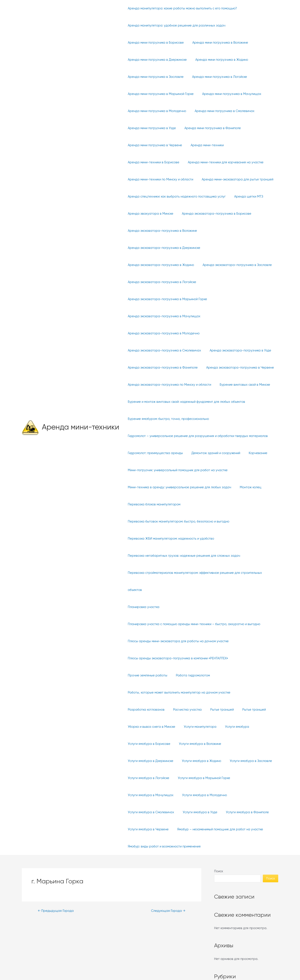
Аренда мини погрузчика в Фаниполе (209, 128)
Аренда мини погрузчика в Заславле (155, 77)
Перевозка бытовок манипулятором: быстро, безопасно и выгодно (177, 504)
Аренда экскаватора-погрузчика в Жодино (160, 248)
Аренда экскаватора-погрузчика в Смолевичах (163, 333)
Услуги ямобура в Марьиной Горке (153, 744)
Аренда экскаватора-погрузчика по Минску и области (168, 368)
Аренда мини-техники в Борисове (152, 162)
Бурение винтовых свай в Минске (242, 368)
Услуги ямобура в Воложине (197, 710)
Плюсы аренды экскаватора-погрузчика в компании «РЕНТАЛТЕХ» (177, 641)
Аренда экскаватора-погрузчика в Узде (237, 333)
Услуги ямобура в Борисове (148, 710)
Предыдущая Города (57, 877)
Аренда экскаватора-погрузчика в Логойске (161, 265)
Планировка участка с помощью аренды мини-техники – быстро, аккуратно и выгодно (193, 607)
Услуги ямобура (232, 693)
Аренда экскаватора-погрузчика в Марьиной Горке (166, 282)
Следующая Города (167, 877)
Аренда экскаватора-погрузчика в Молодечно (163, 316)
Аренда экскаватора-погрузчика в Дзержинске (239, 231)
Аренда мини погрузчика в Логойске (216, 77)
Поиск (219, 837)
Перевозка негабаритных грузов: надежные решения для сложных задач (183, 539)
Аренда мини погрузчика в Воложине (217, 43)
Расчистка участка (184, 675)
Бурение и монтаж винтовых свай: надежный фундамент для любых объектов (185, 385)
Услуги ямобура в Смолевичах (201, 761)
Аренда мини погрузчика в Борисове (155, 43)
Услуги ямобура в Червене (196, 778)
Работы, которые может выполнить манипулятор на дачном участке (218, 658)
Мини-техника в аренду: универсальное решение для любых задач (178, 470)
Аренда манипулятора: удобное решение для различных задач (176, 26)
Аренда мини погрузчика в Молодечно (156, 111)
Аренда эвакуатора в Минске (149, 214)
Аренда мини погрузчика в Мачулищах (229, 94)
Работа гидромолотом (144, 658)
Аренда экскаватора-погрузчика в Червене (237, 351)
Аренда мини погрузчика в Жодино (218, 60)
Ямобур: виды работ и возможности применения (163, 812)
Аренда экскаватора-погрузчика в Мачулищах (163, 299)
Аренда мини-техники (81, 410)
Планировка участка (143, 590)
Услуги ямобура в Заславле (194, 727)
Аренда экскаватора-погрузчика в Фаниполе (162, 351)
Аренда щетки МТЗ (245, 197)
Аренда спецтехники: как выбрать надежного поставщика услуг (176, 197)
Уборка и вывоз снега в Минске (150, 693)
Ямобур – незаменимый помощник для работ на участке (170, 795)
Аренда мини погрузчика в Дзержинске (156, 60)
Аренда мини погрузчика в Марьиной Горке (160, 94)
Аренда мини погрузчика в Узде (151, 128)
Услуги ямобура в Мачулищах (208, 744)
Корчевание (253, 436)
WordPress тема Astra (191, 971)
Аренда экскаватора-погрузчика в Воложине (161, 231)
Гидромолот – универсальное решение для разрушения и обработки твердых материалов (197, 419)
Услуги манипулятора (197, 693)
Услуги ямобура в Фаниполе (148, 778)
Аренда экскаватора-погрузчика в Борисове (213, 214)
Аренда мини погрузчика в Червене (154, 145)
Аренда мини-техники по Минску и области (159, 179)
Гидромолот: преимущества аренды (154, 436)
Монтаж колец (247, 470)
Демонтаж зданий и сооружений (213, 436)
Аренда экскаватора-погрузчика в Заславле (234, 248)
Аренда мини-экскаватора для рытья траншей (234, 179)
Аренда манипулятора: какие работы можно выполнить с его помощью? (181, 8)
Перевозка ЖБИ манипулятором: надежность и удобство (170, 522)
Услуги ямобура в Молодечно (149, 761)
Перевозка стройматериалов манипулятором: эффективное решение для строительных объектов (194, 564)
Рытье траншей (217, 675)
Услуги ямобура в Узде (248, 761)
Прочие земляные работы (253, 641)
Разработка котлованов (145, 675)
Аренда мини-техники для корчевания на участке (222, 162)
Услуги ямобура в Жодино (146, 727)
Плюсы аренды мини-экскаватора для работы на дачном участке (177, 624)
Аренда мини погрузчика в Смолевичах (221, 111)
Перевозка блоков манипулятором (153, 487)
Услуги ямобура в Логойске (242, 727)
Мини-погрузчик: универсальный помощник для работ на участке (177, 453)
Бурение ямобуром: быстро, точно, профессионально (167, 402)
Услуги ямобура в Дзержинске (247, 710)
